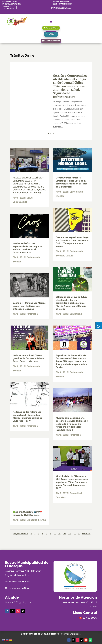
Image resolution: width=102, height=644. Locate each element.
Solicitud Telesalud (52, 41)
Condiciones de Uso (17, 588)
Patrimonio (33, 314)
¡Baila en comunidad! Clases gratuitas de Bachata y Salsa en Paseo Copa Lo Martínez (29, 358)
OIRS (53, 34)
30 (70, 533)
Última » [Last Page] (86, 533)
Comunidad (76, 314)
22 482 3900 (90, 618)
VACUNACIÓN (20, 202)
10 (59, 533)
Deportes (61, 497)
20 (64, 533)
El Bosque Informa (36, 520)
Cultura (70, 256)
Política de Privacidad (18, 582)
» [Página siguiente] (79, 533)
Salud (30, 198)
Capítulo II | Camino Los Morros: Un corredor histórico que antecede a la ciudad (29, 306)
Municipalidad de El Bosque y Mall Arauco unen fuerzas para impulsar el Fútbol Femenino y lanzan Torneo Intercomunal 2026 (72, 482)
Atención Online (52, 28)
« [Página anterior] (31, 533)
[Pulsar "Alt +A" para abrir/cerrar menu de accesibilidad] (99, 326)
